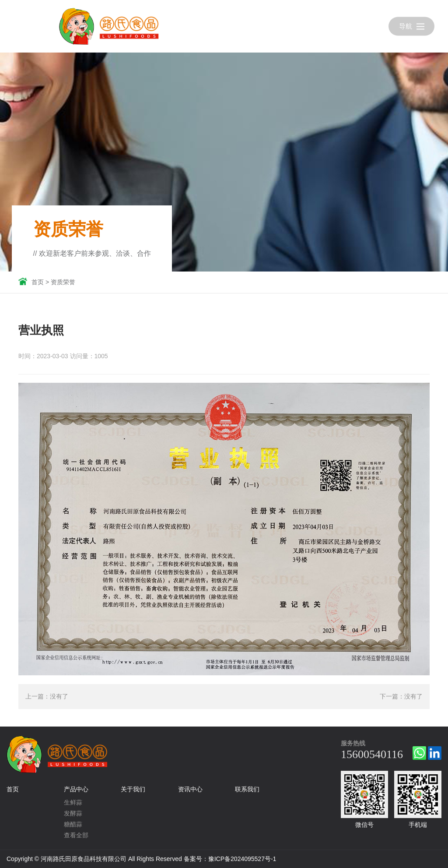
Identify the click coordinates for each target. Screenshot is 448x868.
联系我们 (247, 789)
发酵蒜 (73, 813)
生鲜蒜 (73, 802)
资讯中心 (190, 789)
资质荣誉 (63, 282)
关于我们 (133, 789)
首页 (38, 282)
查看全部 (76, 835)
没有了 (59, 696)
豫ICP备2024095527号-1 (242, 859)
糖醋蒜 (73, 824)
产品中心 (76, 789)
